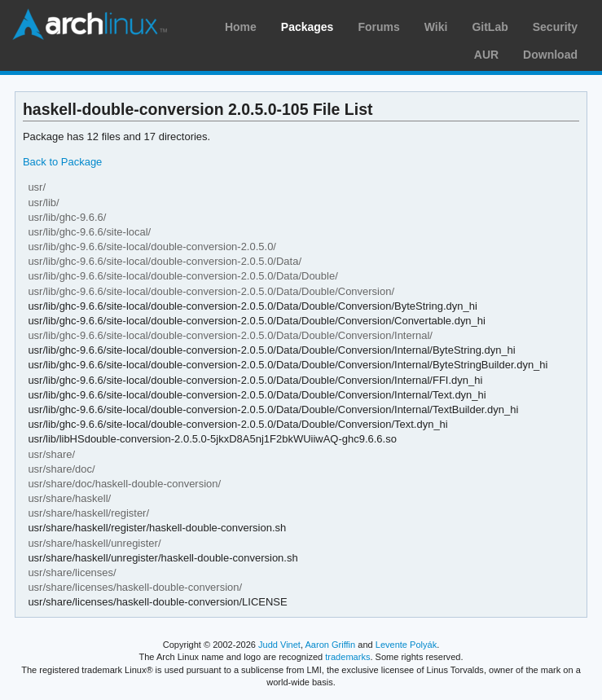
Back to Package (62, 162)
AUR (486, 55)
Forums (378, 27)
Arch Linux (90, 24)
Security (555, 27)
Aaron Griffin (330, 645)
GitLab (490, 27)
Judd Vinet (279, 645)
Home (241, 27)
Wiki (436, 27)
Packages (308, 27)
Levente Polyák (406, 645)
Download (550, 55)
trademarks (347, 657)
